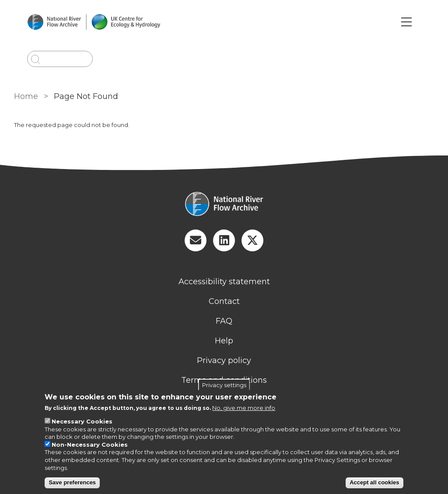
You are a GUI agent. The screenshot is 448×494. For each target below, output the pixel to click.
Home (26, 96)
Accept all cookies (374, 482)
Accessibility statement (224, 282)
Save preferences (72, 482)
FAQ (224, 321)
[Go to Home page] (94, 22)
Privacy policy (224, 360)
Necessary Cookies (82, 421)
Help (224, 341)
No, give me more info (244, 408)
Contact (224, 301)
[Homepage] (224, 205)
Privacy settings (224, 385)
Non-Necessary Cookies (90, 445)
